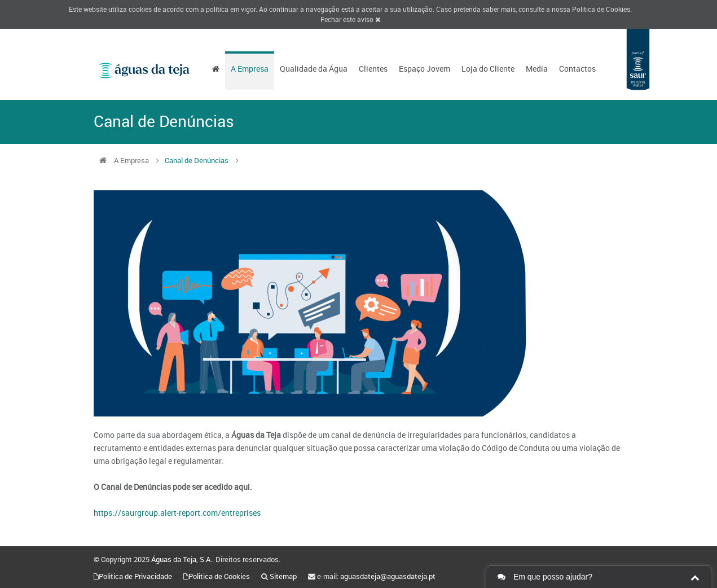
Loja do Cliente (488, 69)
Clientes (373, 69)
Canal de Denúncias (197, 160)
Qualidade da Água (314, 69)
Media (537, 69)
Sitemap (283, 576)
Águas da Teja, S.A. (182, 559)
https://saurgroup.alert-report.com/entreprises (177, 513)
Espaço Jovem (425, 69)
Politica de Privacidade (135, 576)
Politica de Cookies (601, 9)
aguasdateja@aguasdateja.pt (388, 576)
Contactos (577, 69)
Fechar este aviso (350, 19)
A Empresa (250, 69)
